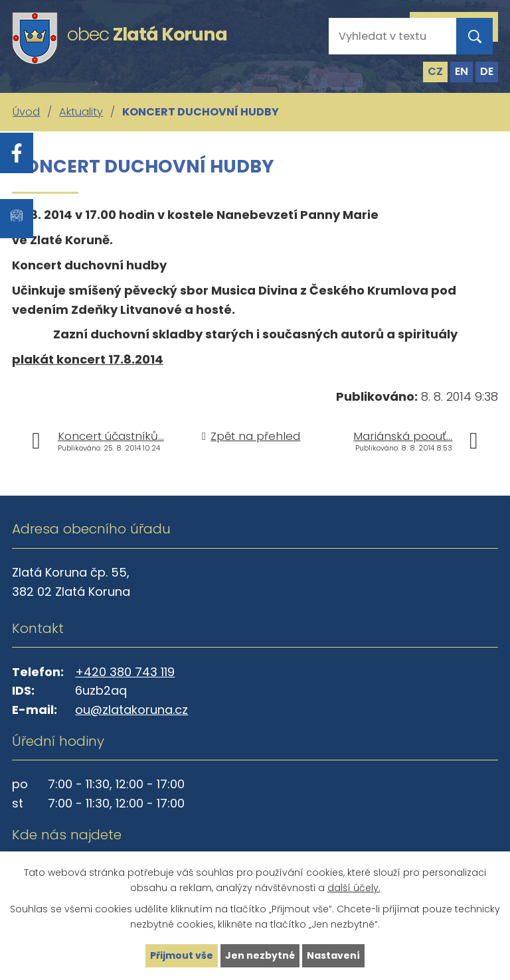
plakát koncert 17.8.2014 (88, 359)
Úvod (26, 112)
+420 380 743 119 (125, 672)
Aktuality (81, 112)
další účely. (354, 888)
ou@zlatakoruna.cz (131, 710)
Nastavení (333, 955)
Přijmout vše (182, 955)
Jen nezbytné (260, 955)
